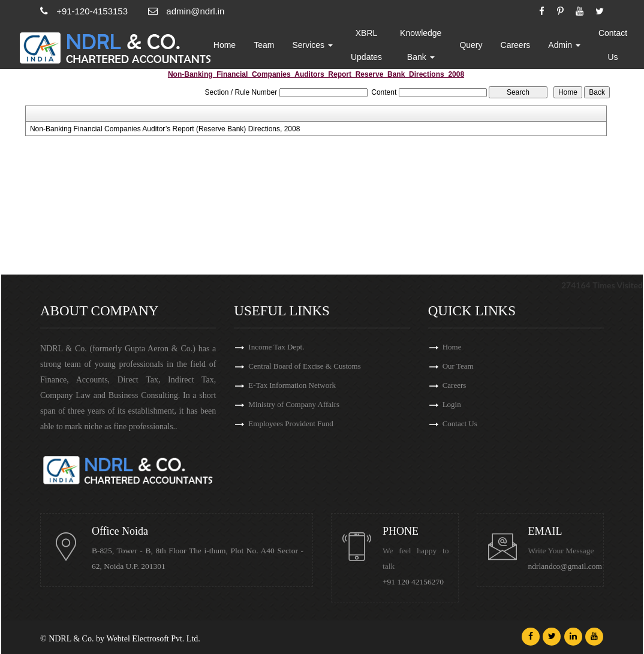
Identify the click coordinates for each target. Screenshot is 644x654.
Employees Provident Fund (291, 424)
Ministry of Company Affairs (294, 404)
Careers (516, 45)
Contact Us (613, 45)
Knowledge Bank (421, 45)
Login (452, 404)
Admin (565, 45)
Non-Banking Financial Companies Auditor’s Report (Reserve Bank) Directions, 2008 (165, 129)
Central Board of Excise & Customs (304, 366)
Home (225, 45)
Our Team (458, 366)
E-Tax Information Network (292, 385)
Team (264, 45)
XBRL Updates (367, 45)
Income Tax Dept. (276, 347)
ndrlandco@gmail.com (565, 566)
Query (472, 45)
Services (314, 45)
